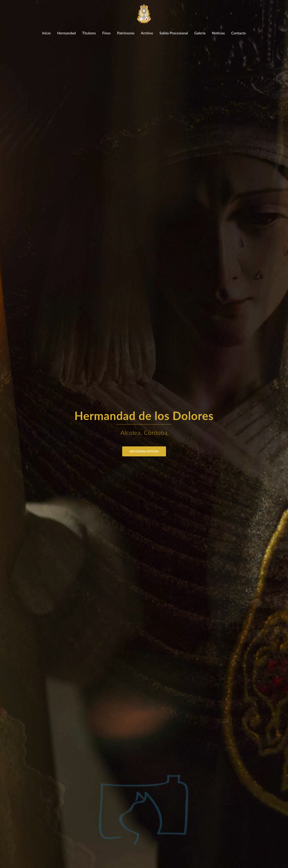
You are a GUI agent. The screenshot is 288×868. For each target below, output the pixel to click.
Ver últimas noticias (144, 451)
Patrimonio (126, 33)
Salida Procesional (174, 33)
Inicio (46, 33)
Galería (200, 33)
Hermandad (66, 33)
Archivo (147, 33)
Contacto (238, 33)
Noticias (218, 33)
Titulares (89, 33)
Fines (106, 33)
